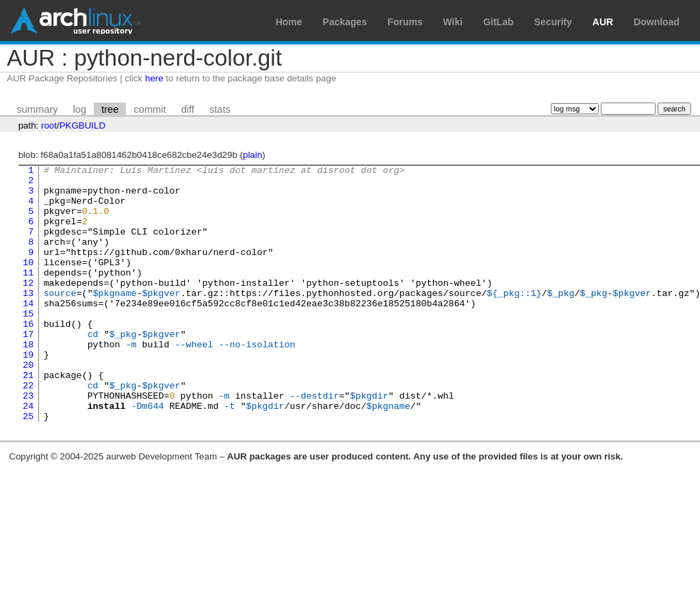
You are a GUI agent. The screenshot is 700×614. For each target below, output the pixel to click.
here (154, 78)
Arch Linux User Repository (75, 21)
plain (252, 155)
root (49, 125)
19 (28, 393)
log (80, 109)
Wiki (453, 22)
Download (657, 22)
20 (28, 405)
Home (289, 22)
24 (28, 455)
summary (37, 109)
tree (110, 109)
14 (28, 332)
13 (28, 319)
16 (28, 356)
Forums (405, 22)
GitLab (498, 22)
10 (28, 282)
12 (28, 307)
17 (28, 369)
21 (28, 418)
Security (553, 22)
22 (28, 430)
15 (28, 344)
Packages (345, 22)
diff (188, 109)
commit (150, 109)
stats (220, 109)
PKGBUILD (82, 125)
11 (28, 295)
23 (28, 442)
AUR (603, 22)
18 (28, 381)
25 (28, 467)
